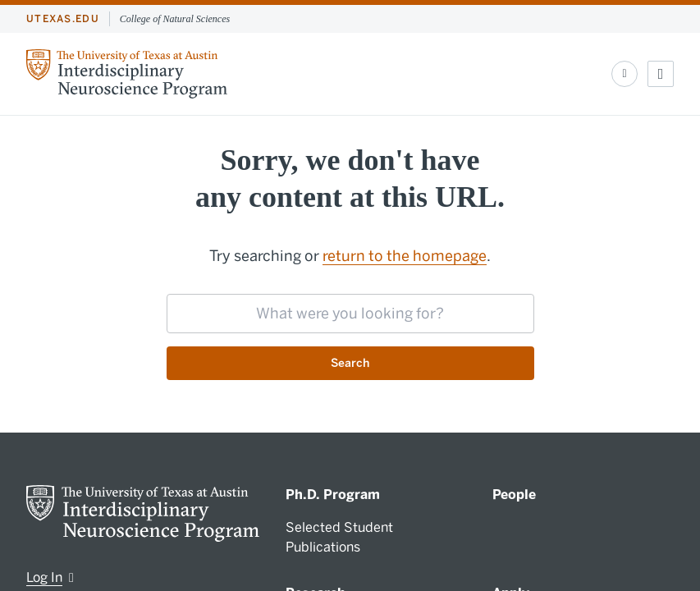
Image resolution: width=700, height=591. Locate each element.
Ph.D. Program (333, 495)
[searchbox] (350, 314)
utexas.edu (63, 19)
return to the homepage (405, 256)
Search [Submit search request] (350, 363)
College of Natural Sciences (175, 19)
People (514, 495)
